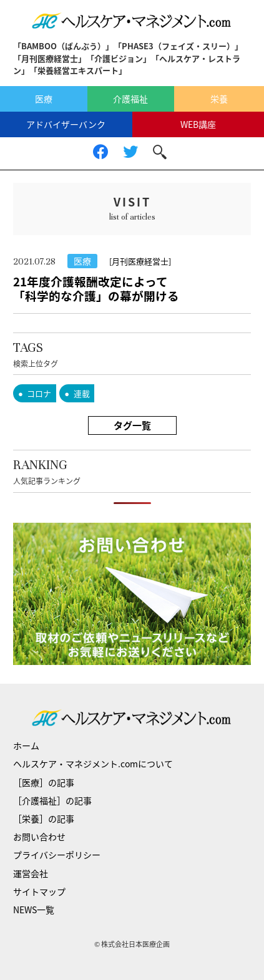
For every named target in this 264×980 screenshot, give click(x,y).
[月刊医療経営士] (140, 261)
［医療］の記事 (44, 782)
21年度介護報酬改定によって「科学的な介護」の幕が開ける (96, 289)
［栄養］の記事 (44, 818)
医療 (44, 99)
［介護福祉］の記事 (52, 800)
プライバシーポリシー (57, 855)
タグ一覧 (132, 425)
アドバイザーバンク (66, 124)
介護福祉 (130, 99)
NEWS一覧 (34, 910)
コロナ (39, 393)
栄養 (219, 99)
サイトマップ (39, 891)
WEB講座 (198, 124)
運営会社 (31, 873)
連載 (82, 393)
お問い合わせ (39, 837)
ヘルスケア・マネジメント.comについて (93, 764)
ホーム (26, 745)
